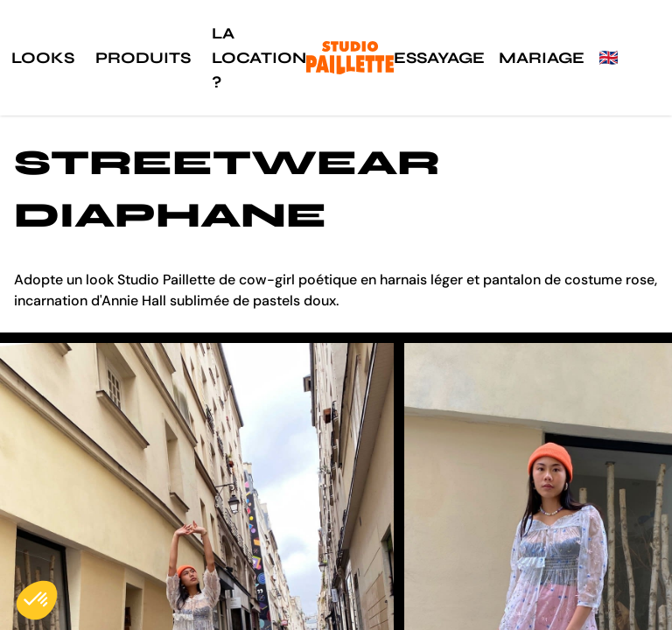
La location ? (259, 58)
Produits (143, 58)
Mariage (542, 58)
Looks (43, 58)
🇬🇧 (608, 58)
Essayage (439, 58)
